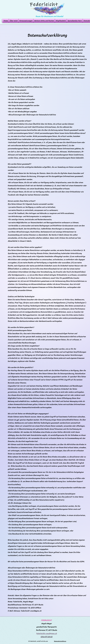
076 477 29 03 (47, 637)
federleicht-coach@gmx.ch (31, 611)
